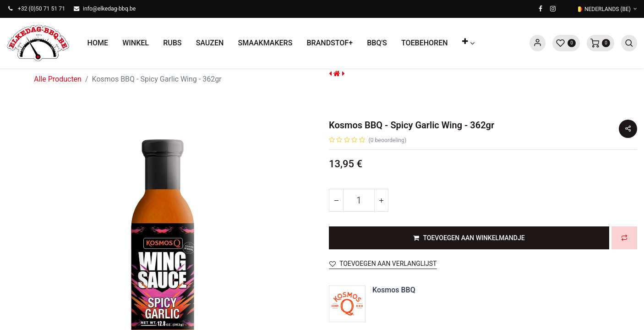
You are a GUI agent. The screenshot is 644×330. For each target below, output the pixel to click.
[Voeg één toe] (381, 200)
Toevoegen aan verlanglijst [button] (383, 264)
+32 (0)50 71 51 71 (41, 9)
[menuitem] (98, 43)
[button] (468, 43)
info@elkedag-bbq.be (109, 9)
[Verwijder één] (336, 200)
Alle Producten (58, 79)
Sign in (538, 43)
